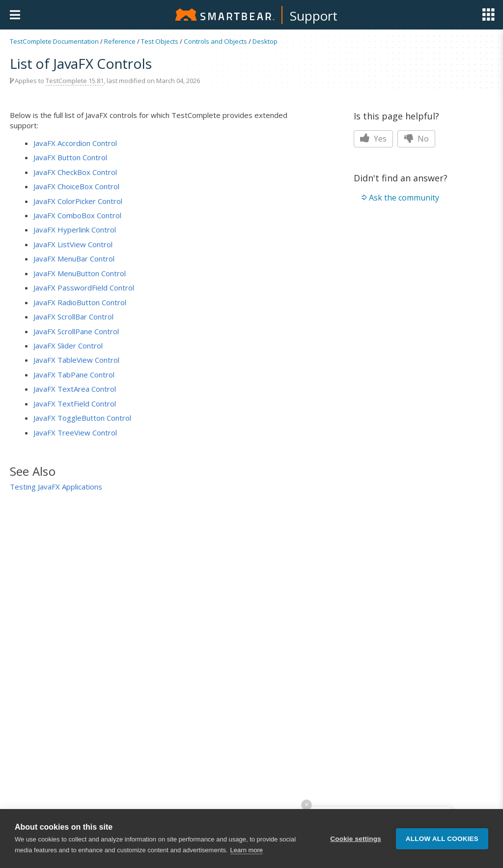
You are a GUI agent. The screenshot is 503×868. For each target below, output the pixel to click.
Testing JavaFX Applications (56, 487)
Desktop (265, 41)
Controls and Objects (215, 41)
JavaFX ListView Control (73, 244)
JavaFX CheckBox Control (75, 172)
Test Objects (160, 41)
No (416, 139)
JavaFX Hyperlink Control (75, 230)
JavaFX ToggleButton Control (82, 418)
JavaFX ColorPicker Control (78, 201)
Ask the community (404, 198)
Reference (120, 41)
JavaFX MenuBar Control (74, 259)
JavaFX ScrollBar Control (73, 317)
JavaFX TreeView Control (75, 433)
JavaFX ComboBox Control (77, 215)
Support (314, 16)
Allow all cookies (442, 839)
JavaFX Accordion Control (75, 143)
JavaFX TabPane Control (74, 375)
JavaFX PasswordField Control (84, 288)
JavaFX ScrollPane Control (76, 331)
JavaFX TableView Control (76, 360)
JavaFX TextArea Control (75, 389)
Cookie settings (356, 839)
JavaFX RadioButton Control (80, 302)
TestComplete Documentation (54, 41)
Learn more (247, 850)
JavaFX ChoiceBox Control (76, 186)
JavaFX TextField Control (75, 404)
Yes (373, 139)
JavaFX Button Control (70, 157)
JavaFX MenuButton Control (80, 273)
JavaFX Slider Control (68, 346)
